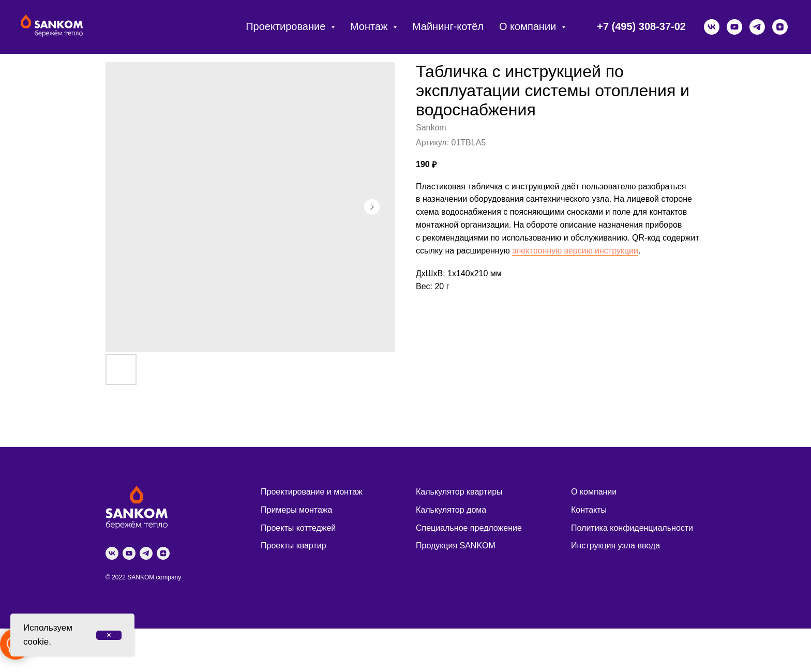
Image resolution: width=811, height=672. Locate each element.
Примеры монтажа (296, 510)
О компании (594, 492)
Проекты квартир (294, 546)
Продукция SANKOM (456, 546)
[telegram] (757, 27)
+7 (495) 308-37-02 (641, 26)
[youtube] (734, 27)
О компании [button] (529, 26)
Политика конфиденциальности (632, 528)
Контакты (589, 510)
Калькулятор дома (451, 510)
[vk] (712, 27)
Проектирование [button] (287, 26)
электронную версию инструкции (575, 251)
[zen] (780, 27)
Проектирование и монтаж (312, 492)
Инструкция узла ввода (615, 546)
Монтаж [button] (370, 26)
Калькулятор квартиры (459, 492)
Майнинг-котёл (448, 26)
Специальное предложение (469, 528)
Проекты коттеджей (298, 528)
